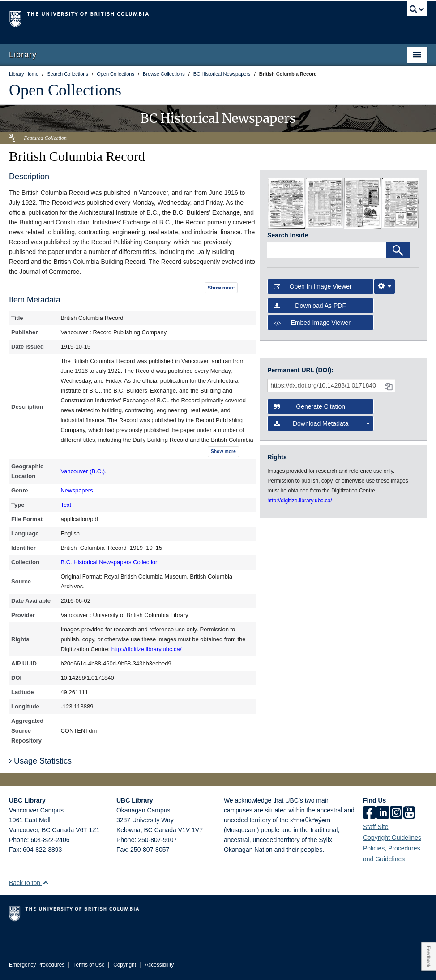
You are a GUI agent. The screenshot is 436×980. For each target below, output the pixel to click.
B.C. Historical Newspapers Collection (109, 562)
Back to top (29, 883)
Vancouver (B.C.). (83, 471)
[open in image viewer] (286, 203)
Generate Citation (310, 406)
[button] (45, 883)
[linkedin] (383, 813)
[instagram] (396, 813)
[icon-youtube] (409, 813)
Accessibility (159, 965)
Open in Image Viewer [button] (313, 286)
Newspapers (77, 490)
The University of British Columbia (187, 18)
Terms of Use (89, 965)
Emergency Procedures (37, 965)
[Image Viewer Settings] (385, 286)
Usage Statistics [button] (40, 761)
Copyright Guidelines (392, 838)
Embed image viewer (312, 323)
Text (66, 505)
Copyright (125, 965)
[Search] (398, 250)
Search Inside (288, 235)
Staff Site (376, 827)
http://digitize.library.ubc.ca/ (147, 649)
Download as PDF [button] (310, 306)
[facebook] (369, 813)
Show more (221, 288)
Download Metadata (322, 423)
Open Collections (65, 90)
